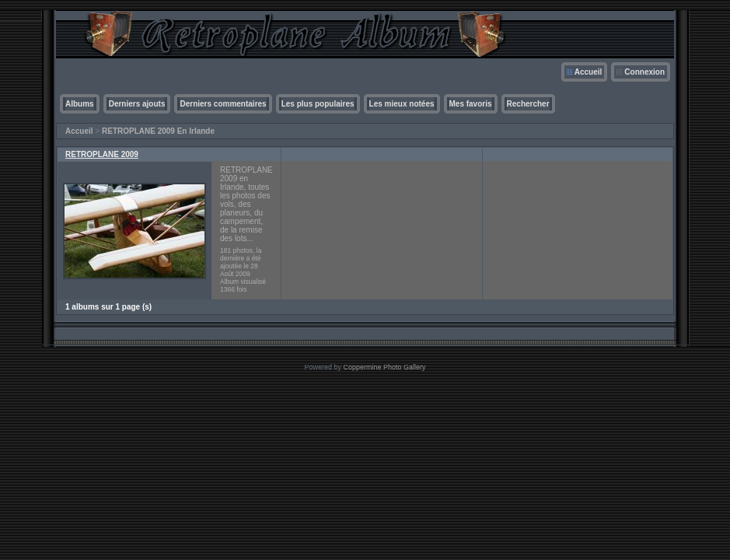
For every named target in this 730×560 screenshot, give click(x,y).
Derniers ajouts (137, 104)
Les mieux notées (402, 104)
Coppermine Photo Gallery (384, 367)
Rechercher (528, 104)
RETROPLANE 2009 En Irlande (158, 131)
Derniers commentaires (223, 104)
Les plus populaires (318, 104)
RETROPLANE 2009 (102, 154)
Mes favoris (471, 104)
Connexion (644, 72)
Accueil (589, 72)
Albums (80, 104)
